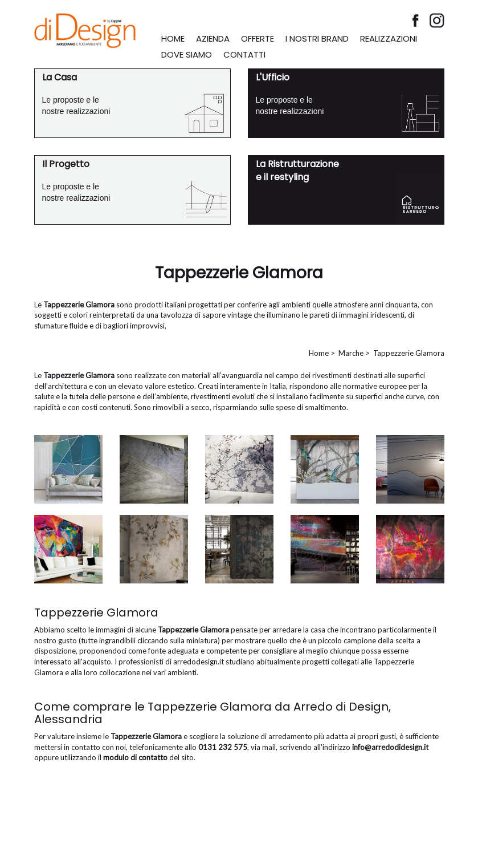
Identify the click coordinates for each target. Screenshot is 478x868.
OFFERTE (258, 38)
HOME (173, 38)
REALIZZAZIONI (389, 38)
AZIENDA (213, 38)
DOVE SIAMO (187, 54)
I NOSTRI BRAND (317, 38)
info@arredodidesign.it (390, 747)
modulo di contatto (135, 757)
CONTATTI (244, 54)
